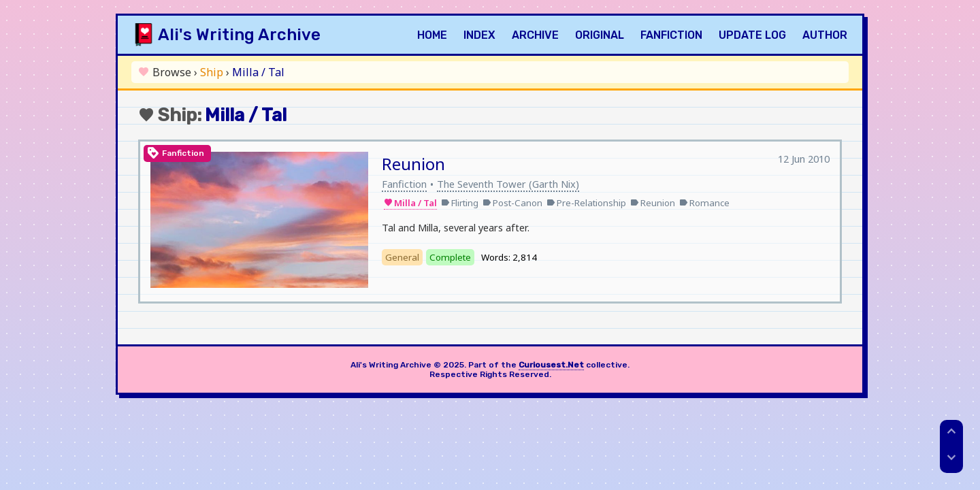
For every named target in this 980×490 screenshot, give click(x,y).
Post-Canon (512, 203)
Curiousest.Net (551, 365)
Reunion (413, 164)
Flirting (460, 203)
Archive (535, 35)
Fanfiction (671, 35)
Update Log (752, 35)
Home (432, 35)
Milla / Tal (410, 203)
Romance (704, 203)
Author (825, 35)
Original (600, 35)
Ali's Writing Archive (239, 35)
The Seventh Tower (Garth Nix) (508, 184)
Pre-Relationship (586, 203)
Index (479, 35)
